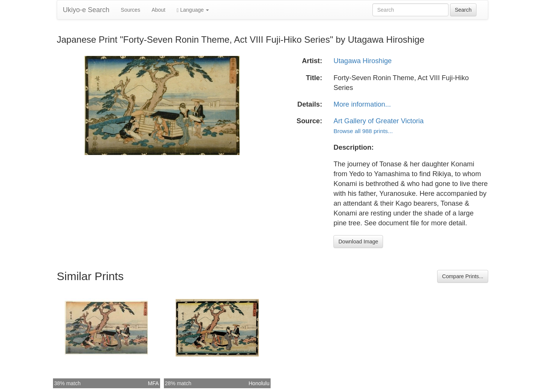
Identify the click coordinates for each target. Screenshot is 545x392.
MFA (153, 383)
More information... (362, 104)
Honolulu (259, 383)
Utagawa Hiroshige (363, 61)
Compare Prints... (463, 276)
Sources (130, 10)
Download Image (358, 242)
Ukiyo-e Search (86, 10)
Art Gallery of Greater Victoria (378, 121)
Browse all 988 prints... (363, 131)
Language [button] (193, 10)
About (158, 10)
